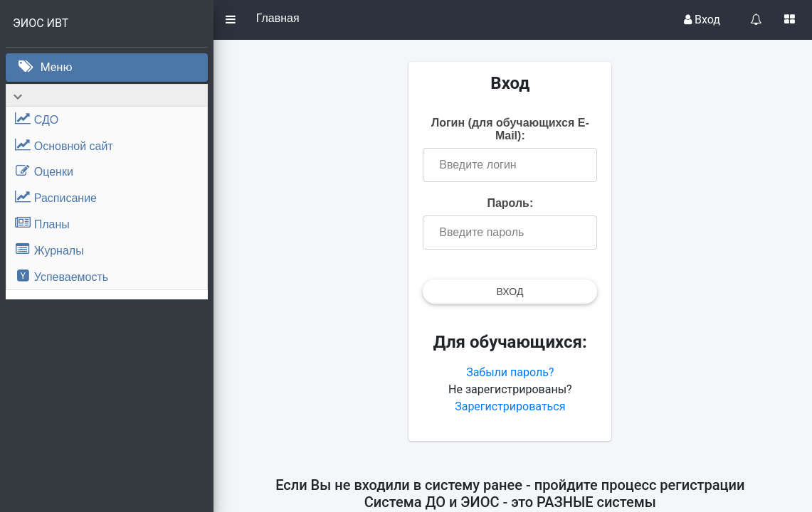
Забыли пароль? (513, 372)
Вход (702, 20)
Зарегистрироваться (513, 406)
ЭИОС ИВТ (41, 23)
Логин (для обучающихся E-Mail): (513, 129)
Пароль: (513, 203)
